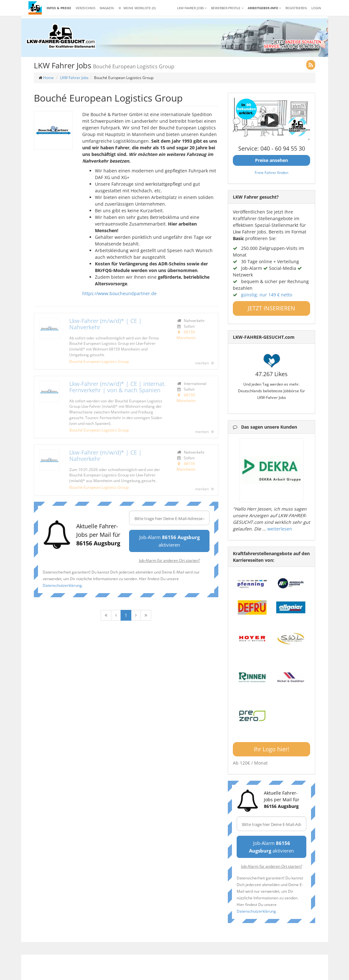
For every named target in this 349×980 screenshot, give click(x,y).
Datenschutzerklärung (62, 585)
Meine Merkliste (137, 8)
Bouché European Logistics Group (99, 361)
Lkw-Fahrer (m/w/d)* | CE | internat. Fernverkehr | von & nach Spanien (118, 387)
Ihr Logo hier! (271, 749)
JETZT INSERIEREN (271, 308)
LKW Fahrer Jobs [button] (192, 8)
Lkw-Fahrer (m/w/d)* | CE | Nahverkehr (106, 324)
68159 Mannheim (186, 335)
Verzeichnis (85, 8)
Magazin (107, 8)
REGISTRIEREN (296, 8)
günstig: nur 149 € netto (267, 295)
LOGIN (316, 8)
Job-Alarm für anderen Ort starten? (169, 560)
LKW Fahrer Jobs (74, 78)
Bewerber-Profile (227, 8)
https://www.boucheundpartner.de (119, 293)
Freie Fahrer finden (271, 172)
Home (48, 78)
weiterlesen (280, 529)
